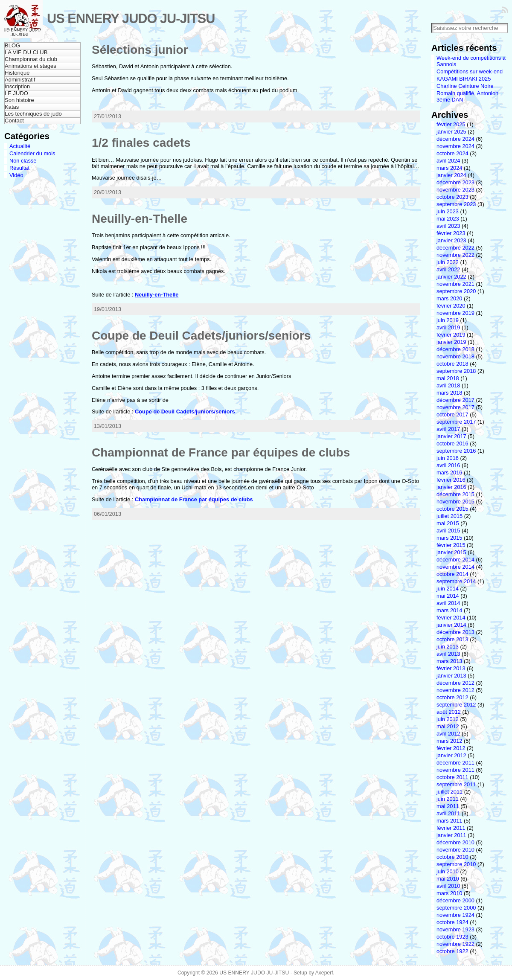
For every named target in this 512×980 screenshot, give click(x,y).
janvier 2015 (451, 552)
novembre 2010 (455, 850)
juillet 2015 (449, 516)
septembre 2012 (456, 705)
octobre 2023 (452, 197)
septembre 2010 (456, 864)
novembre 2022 (455, 255)
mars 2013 (449, 661)
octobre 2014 (452, 574)
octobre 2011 (452, 777)
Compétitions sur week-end (470, 71)
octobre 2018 (452, 364)
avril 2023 (448, 226)
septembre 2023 (456, 204)
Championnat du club (31, 59)
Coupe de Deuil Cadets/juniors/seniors (201, 336)
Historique (17, 73)
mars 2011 (449, 821)
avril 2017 (448, 429)
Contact (14, 121)
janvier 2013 (451, 676)
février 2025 (451, 124)
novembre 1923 (455, 929)
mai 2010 (448, 879)
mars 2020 (449, 298)
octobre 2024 (452, 153)
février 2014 (451, 618)
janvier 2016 (451, 487)
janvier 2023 (451, 240)
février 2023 (451, 233)
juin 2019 (448, 320)
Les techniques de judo (33, 114)
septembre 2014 (456, 581)
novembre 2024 (455, 146)
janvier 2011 (451, 835)
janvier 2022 (451, 277)
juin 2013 (448, 647)
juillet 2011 (449, 792)
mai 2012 (448, 726)
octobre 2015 (452, 509)
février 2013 (451, 668)
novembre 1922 (455, 944)
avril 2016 (448, 465)
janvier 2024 (451, 175)
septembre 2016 (456, 451)
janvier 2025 (451, 132)
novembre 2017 (455, 407)
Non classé (23, 161)
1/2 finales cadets (141, 143)
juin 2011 (448, 799)
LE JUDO (16, 93)
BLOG (12, 45)
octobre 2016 (452, 443)
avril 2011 (448, 813)
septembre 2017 (456, 422)
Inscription (17, 86)
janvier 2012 (451, 755)
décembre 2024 (455, 139)
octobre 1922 (452, 951)
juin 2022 (448, 262)
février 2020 (451, 306)
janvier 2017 (451, 436)
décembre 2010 (455, 842)
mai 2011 (448, 806)
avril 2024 (448, 161)
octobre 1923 (452, 937)
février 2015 (451, 545)
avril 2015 (448, 531)
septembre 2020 (456, 291)
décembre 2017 (455, 400)
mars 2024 (449, 168)
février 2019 (451, 335)
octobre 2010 (452, 857)
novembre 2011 (455, 770)
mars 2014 (449, 610)
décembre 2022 (455, 248)
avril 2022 (448, 269)
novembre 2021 (455, 284)
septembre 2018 (456, 371)
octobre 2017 (452, 414)
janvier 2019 (451, 342)
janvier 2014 (451, 625)
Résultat (19, 168)
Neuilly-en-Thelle (140, 219)
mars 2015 (449, 538)
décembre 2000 (455, 900)
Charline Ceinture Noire (465, 86)
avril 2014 (448, 603)
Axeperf (324, 973)
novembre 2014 (455, 567)
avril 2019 (448, 327)
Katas (12, 107)
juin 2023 (448, 211)
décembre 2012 (455, 683)
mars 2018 (449, 393)
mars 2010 (449, 893)
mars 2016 (449, 473)
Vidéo (16, 175)
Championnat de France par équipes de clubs (221, 452)
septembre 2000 (456, 908)
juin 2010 (448, 871)
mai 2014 (448, 596)
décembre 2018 (455, 349)
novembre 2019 (455, 313)
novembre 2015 (455, 502)
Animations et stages (31, 66)
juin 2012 (448, 719)
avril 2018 (448, 385)
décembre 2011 (455, 763)
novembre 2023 (455, 190)
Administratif (20, 80)
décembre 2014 (455, 560)
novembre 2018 (455, 356)
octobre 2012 (452, 697)
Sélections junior (140, 50)
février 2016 (451, 480)
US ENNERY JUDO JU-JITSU (131, 19)
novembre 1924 (455, 915)
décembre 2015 (455, 494)
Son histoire (19, 100)
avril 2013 (448, 654)
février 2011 (451, 828)
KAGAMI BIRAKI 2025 (464, 79)
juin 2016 (448, 458)
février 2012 (451, 748)
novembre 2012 (455, 690)
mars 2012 (449, 741)
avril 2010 (448, 886)
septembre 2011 (456, 784)
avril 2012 (448, 734)
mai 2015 (448, 523)
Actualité (20, 146)
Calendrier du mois (32, 153)
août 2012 (449, 712)
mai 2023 (448, 219)
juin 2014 (448, 589)
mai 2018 (448, 378)
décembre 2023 (455, 182)
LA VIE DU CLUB (26, 52)
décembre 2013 (455, 632)
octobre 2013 (452, 639)
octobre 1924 (452, 922)
